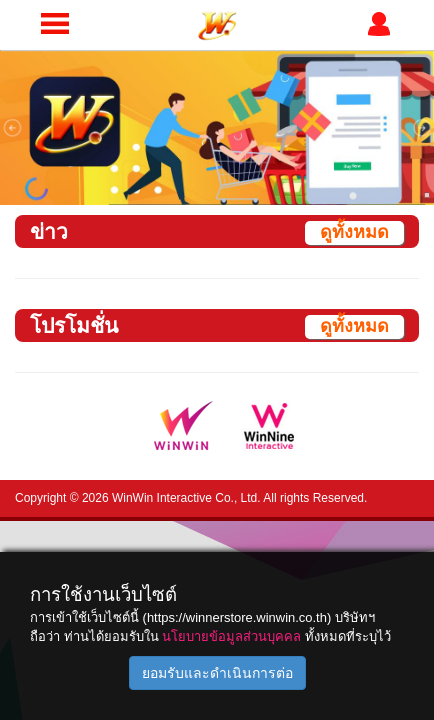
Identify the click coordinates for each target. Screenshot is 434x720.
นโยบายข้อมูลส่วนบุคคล (231, 636)
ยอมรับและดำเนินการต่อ (217, 673)
